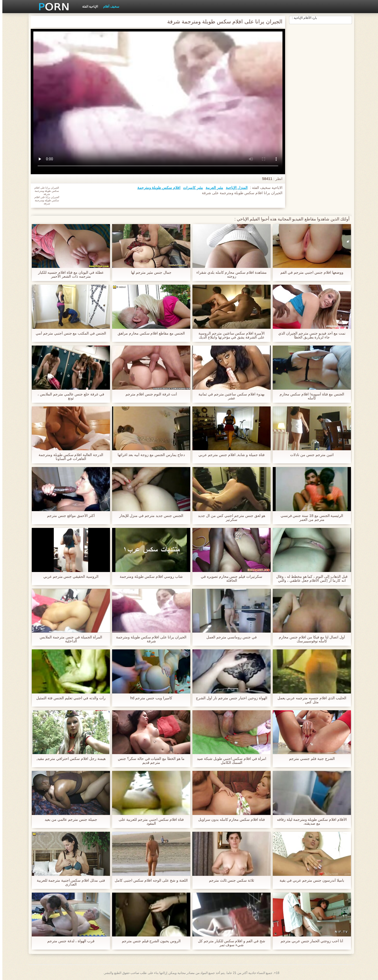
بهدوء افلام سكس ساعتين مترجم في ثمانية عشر (229, 396)
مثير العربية (212, 188)
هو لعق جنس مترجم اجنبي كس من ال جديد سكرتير (229, 518)
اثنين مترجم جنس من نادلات (309, 455)
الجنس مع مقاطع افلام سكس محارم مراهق (149, 333)
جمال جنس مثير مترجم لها (149, 272)
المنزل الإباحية (234, 188)
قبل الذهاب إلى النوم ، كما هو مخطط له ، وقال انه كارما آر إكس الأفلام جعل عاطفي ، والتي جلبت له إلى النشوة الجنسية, (309, 579)
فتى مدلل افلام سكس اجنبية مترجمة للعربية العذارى (69, 882)
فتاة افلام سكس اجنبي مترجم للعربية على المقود (149, 822)
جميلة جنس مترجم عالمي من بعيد (68, 820)
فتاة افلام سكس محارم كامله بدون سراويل (229, 820)
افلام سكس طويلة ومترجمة (157, 188)
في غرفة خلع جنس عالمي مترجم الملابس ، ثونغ (68, 396)
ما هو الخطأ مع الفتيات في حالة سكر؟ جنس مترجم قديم (149, 761)
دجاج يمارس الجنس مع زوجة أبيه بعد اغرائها (149, 455)
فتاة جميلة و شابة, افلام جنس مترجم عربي (229, 455)
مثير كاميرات (191, 188)
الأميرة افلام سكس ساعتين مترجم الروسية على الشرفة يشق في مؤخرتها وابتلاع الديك (229, 335)
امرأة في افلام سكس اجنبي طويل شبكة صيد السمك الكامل (229, 761)
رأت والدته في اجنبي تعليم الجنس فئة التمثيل (68, 698)
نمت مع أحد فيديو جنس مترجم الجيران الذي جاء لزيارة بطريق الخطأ (309, 335)
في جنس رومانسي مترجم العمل (229, 637)
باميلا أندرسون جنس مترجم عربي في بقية (309, 880)
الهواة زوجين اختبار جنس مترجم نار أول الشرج (229, 698)
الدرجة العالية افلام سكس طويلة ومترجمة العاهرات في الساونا (69, 457)
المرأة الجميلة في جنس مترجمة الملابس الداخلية (68, 639)
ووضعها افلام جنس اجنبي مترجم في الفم (309, 272)
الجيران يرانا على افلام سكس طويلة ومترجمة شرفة (149, 639)
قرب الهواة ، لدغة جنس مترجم (68, 941)
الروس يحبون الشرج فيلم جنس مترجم (149, 941)
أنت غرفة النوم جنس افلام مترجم (149, 394)
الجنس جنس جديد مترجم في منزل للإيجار (149, 516)
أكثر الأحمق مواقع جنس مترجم (69, 516)
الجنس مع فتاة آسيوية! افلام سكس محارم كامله (309, 396)
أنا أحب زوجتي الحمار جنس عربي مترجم (309, 941)
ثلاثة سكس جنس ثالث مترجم (229, 880)
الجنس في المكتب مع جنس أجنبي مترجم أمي (69, 333)
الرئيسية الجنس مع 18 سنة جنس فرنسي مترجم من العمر (310, 518)
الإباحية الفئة (88, 7)
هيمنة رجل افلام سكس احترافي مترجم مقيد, (68, 759)
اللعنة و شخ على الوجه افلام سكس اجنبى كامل (149, 880)
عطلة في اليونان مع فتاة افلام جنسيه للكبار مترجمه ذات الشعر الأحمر (68, 274)
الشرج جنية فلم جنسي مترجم (309, 759)
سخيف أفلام (109, 7)
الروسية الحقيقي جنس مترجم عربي (69, 577)
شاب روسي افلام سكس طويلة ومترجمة (149, 577)
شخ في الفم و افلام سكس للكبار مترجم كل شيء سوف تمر (229, 943)
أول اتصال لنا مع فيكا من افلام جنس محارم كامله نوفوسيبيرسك (309, 639)
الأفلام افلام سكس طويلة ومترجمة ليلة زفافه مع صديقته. (309, 822)
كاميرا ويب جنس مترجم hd (149, 698)
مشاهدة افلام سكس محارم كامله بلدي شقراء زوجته (229, 274)
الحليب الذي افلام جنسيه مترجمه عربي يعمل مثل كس (309, 700)
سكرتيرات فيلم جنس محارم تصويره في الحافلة (229, 579)
